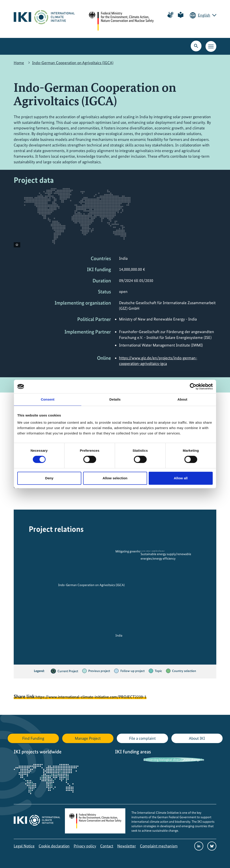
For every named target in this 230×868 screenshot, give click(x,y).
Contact (107, 846)
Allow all (181, 478)
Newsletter (127, 846)
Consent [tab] (48, 399)
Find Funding (33, 738)
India (119, 635)
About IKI (197, 738)
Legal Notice (24, 846)
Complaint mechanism (159, 846)
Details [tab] (115, 399)
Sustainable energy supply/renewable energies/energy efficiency (166, 556)
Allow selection (115, 478)
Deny (49, 478)
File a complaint (142, 738)
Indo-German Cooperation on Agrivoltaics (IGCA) (73, 63)
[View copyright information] (17, 245)
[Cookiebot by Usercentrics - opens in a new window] (193, 386)
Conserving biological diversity (164, 760)
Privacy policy (85, 846)
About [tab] (182, 399)
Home (19, 63)
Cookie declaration (54, 846)
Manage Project (88, 738)
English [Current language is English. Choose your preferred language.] (204, 15)
